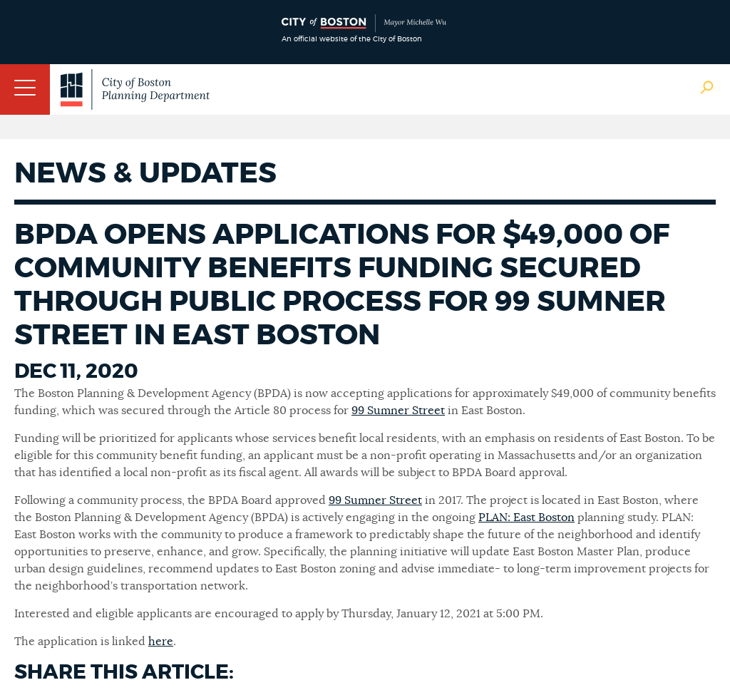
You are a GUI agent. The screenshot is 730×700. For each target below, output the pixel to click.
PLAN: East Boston (526, 518)
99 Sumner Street (398, 411)
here (161, 642)
